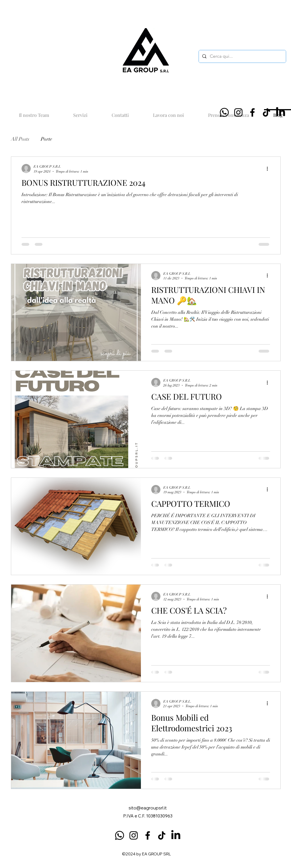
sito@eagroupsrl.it (148, 808)
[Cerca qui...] (242, 56)
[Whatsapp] (224, 112)
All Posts (20, 139)
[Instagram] (238, 112)
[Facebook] (252, 112)
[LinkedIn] (281, 112)
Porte (46, 139)
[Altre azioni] (269, 169)
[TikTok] (266, 112)
